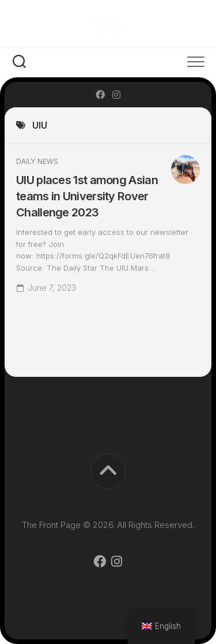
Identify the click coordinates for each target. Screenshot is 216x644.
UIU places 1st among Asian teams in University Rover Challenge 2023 (87, 196)
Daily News (37, 161)
